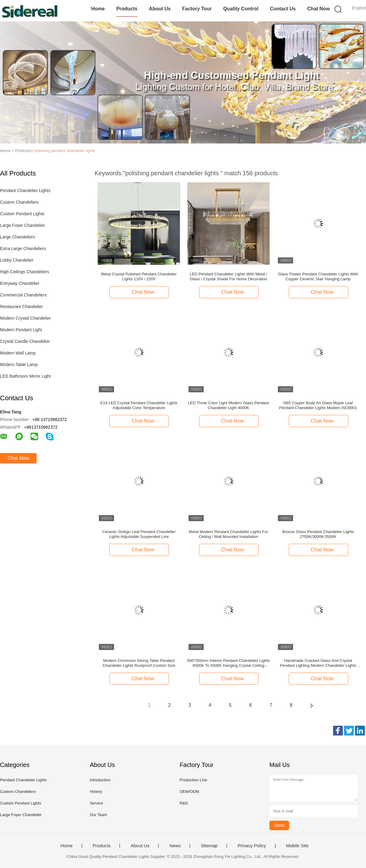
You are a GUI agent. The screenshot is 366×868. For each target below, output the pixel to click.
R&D (184, 803)
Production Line (193, 780)
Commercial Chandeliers (23, 295)
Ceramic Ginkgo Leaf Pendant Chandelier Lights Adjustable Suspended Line (139, 534)
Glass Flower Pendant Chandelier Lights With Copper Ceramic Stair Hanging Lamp (318, 276)
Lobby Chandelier (17, 260)
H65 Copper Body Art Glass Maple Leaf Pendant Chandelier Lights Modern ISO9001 (318, 405)
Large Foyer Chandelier (22, 225)
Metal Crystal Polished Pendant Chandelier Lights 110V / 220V (139, 276)
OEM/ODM (189, 792)
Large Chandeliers (17, 237)
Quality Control (241, 9)
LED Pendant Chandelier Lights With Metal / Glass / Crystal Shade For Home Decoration (228, 276)
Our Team (98, 815)
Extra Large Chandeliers (23, 249)
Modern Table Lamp (19, 365)
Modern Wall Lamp (18, 353)
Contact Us (283, 9)
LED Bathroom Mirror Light (25, 376)
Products (127, 9)
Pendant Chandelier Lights (25, 191)
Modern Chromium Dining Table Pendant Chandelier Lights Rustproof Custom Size (139, 663)
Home (98, 9)
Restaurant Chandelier (21, 307)
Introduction (100, 780)
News (175, 846)
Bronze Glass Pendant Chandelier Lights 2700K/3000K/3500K (318, 534)
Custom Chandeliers (19, 202)
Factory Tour (197, 9)
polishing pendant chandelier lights (65, 151)
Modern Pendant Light (21, 330)
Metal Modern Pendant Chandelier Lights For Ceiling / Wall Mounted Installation (228, 534)
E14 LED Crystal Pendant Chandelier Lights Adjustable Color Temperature (139, 405)
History (96, 792)
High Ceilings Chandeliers (25, 272)
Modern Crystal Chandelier (25, 318)
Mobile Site (297, 846)
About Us (160, 9)
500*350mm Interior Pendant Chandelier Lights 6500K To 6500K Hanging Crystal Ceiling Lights (229, 663)
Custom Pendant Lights (22, 214)
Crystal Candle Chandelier (25, 341)
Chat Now (318, 9)
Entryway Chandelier (20, 283)
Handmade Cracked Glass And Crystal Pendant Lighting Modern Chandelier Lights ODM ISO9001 (318, 663)
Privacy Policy (252, 846)
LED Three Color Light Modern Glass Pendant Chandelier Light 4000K (228, 405)
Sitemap (209, 846)
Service (96, 803)
